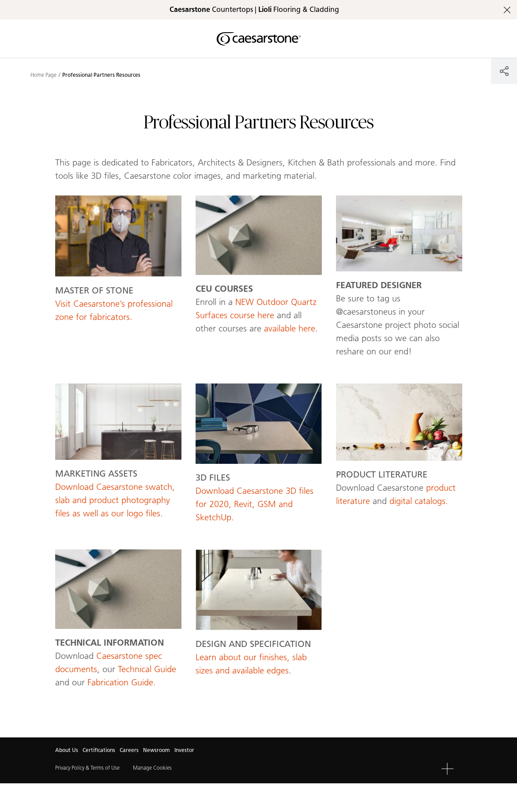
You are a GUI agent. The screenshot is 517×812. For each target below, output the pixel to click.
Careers (129, 750)
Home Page (43, 75)
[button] (447, 769)
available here (290, 328)
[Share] (504, 71)
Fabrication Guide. (122, 682)
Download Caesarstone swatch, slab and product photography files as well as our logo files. (115, 500)
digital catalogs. (419, 501)
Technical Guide (147, 669)
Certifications (99, 750)
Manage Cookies (152, 768)
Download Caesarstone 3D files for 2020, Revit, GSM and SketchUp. (255, 504)
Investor (184, 750)
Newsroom (157, 750)
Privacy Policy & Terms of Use (87, 768)
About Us (67, 750)
